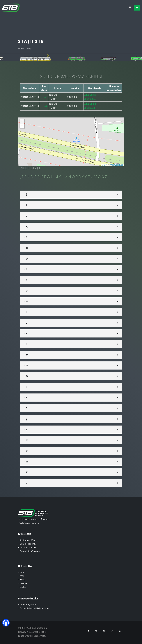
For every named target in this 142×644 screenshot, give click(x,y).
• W (26, 462)
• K (26, 333)
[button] (22, 122)
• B (26, 237)
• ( (26, 195)
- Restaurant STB (26, 540)
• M (26, 355)
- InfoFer (22, 587)
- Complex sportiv (27, 544)
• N (26, 365)
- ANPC (22, 580)
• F (26, 280)
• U (26, 440)
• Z (26, 483)
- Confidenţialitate (27, 605)
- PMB (21, 572)
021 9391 (35, 523)
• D (26, 259)
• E (26, 269)
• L (26, 344)
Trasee (21, 49)
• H (26, 301)
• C (26, 248)
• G (26, 291)
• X (26, 472)
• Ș (26, 419)
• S (26, 408)
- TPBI (21, 576)
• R (26, 398)
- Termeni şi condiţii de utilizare (34, 608)
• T (26, 430)
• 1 (26, 205)
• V (26, 451)
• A (26, 227)
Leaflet (104, 165)
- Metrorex (23, 583)
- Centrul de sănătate (29, 551)
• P (26, 387)
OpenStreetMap (117, 165)
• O (26, 376)
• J (26, 323)
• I (25, 312)
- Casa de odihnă (27, 547)
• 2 (26, 216)
